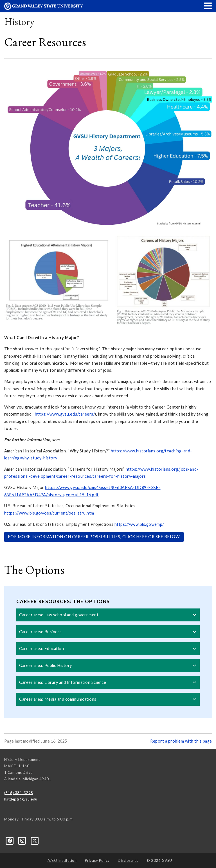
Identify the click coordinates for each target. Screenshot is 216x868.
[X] (35, 840)
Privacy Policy (97, 860)
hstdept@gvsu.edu (21, 799)
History (19, 22)
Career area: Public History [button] (108, 665)
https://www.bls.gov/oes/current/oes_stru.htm (49, 513)
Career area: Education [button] (108, 649)
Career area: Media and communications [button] (108, 699)
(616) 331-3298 (19, 793)
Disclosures (128, 860)
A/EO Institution (62, 860)
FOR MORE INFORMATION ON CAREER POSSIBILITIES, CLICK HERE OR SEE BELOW (94, 537)
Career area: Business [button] (108, 632)
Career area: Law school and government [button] (108, 615)
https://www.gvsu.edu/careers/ (65, 414)
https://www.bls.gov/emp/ (139, 524)
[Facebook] (10, 840)
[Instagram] (23, 840)
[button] (208, 6)
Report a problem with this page (181, 741)
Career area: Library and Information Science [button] (108, 682)
